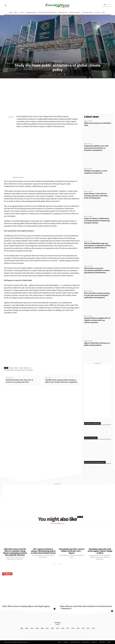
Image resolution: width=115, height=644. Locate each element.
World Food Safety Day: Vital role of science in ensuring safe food (19, 381)
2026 (22, 628)
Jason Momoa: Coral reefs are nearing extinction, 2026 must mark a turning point (96, 196)
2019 (58, 628)
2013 (88, 628)
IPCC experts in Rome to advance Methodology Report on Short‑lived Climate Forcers (43, 551)
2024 (32, 628)
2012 (93, 628)
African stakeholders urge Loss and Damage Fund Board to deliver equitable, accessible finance (98, 246)
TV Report (7, 574)
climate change (13, 368)
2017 (68, 628)
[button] (6, 5)
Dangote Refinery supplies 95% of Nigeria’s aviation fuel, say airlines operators (97, 320)
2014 (83, 628)
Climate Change (57, 61)
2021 (47, 628)
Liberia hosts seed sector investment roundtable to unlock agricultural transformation (97, 270)
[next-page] (59, 564)
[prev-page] (55, 564)
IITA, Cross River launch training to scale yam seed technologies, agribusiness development (97, 295)
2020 (52, 628)
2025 (27, 628)
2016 (73, 628)
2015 (78, 628)
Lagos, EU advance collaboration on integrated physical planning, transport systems (97, 221)
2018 (63, 628)
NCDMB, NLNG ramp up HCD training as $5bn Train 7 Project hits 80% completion (61, 381)
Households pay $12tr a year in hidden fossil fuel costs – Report (72, 551)
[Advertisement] (57, 93)
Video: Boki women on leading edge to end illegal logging (26, 606)
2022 (42, 628)
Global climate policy (25, 368)
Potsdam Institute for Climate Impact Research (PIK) (19, 370)
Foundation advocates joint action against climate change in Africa (100, 551)
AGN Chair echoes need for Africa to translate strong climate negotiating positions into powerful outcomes (15, 552)
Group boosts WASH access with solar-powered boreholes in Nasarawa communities (96, 148)
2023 (37, 628)
